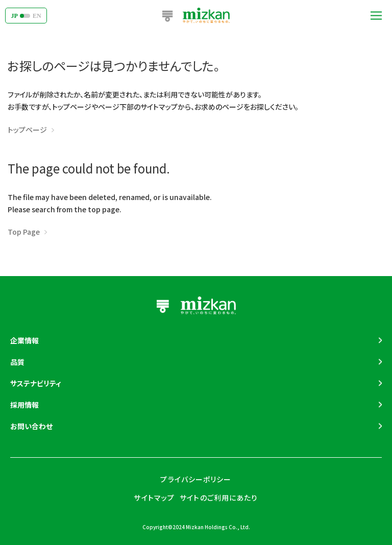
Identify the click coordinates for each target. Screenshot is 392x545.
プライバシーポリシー (196, 479)
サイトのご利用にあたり (219, 498)
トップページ (27, 130)
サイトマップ (154, 498)
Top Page (24, 232)
